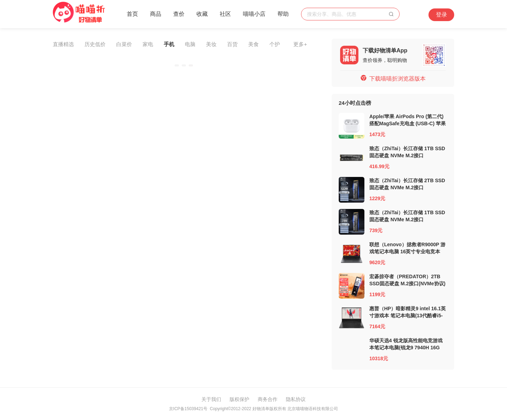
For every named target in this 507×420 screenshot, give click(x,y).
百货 (232, 44)
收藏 (202, 14)
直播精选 (63, 44)
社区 (225, 14)
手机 (169, 44)
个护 (275, 44)
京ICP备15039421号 (188, 409)
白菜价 (124, 44)
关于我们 (211, 399)
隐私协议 (296, 399)
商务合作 (268, 399)
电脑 (190, 44)
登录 (442, 15)
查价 (179, 14)
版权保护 (239, 399)
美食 (254, 44)
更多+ (300, 44)
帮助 (283, 14)
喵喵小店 (254, 14)
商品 (156, 14)
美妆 (211, 44)
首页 (132, 14)
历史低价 (95, 44)
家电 (148, 44)
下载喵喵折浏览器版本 (393, 79)
